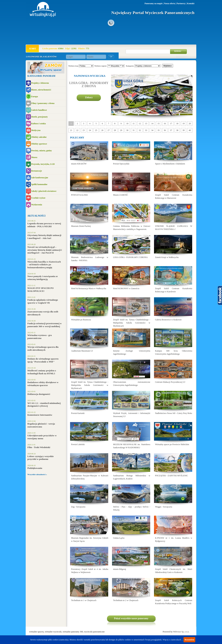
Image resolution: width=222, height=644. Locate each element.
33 (146, 130)
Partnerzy (181, 3)
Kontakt (191, 3)
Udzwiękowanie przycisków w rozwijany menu (42, 437)
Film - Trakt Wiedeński (39, 447)
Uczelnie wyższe (38, 198)
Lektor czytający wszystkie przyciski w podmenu (40, 458)
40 (190, 130)
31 (134, 130)
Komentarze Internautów (40, 415)
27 (109, 130)
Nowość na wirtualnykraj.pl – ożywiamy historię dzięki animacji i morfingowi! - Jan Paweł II (45, 250)
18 (177, 124)
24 (90, 130)
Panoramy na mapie (153, 3)
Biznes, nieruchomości (41, 90)
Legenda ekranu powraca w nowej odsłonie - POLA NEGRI (44, 225)
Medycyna (36, 130)
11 (134, 124)
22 (77, 130)
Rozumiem (189, 640)
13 (146, 124)
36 (165, 130)
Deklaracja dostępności (39, 394)
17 (171, 124)
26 (102, 130)
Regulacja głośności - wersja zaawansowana (41, 425)
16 (165, 124)
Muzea (34, 157)
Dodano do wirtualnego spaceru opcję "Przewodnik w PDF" (43, 360)
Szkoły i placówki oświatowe (44, 191)
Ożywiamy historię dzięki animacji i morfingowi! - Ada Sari (44, 237)
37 (171, 130)
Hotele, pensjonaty (39, 117)
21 (71, 130)
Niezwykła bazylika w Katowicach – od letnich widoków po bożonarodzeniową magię (44, 265)
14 (152, 124)
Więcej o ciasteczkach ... (173, 640)
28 (115, 130)
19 (183, 124)
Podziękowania (35, 468)
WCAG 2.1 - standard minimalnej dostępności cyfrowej (44, 405)
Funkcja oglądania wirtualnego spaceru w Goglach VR (43, 301)
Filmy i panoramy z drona (43, 103)
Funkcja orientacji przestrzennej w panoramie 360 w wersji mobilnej (44, 325)
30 (127, 130)
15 (159, 124)
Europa (35, 97)
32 (140, 130)
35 (159, 130)
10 (127, 124)
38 (177, 130)
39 (183, 130)
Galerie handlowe (39, 110)
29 (121, 130)
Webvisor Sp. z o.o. (181, 632)
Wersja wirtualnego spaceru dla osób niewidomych (43, 348)
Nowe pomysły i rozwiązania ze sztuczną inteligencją (43, 278)
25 (96, 130)
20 (190, 124)
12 (140, 124)
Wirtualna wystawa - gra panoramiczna (40, 337)
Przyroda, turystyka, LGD (43, 164)
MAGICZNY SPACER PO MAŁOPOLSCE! (40, 290)
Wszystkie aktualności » (37, 474)
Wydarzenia (37, 205)
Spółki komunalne (39, 184)
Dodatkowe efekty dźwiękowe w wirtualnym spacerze (43, 384)
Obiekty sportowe (39, 144)
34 (152, 130)
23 (84, 130)
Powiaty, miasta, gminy (42, 151)
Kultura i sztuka (39, 124)
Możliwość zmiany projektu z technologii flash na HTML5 (42, 372)
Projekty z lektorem (40, 83)
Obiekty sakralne (39, 137)
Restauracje (37, 171)
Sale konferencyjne (40, 178)
